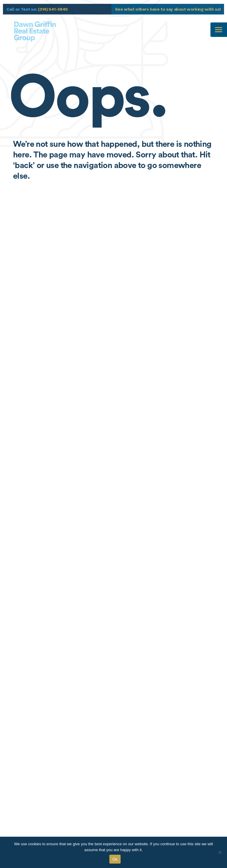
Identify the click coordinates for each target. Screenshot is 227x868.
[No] (220, 852)
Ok (115, 859)
